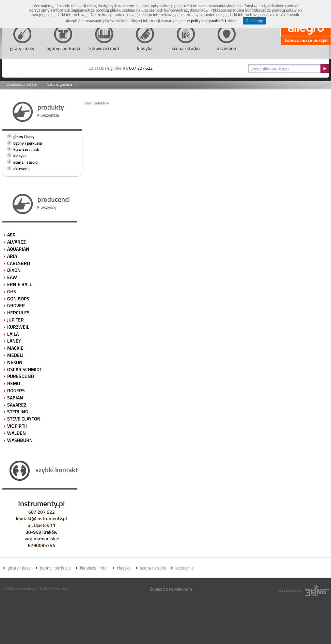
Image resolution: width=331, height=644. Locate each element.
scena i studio (25, 162)
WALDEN (17, 433)
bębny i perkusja (28, 143)
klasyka (20, 156)
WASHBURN (20, 440)
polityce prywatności (209, 21)
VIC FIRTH (17, 426)
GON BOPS (18, 299)
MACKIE (15, 348)
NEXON (15, 362)
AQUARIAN (18, 249)
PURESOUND (21, 376)
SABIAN (15, 398)
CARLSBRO (19, 263)
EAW (12, 277)
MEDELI (15, 355)
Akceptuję (255, 21)
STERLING (18, 411)
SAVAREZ (17, 405)
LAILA (13, 334)
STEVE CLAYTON (24, 419)
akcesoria (21, 169)
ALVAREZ (16, 242)
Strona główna (60, 84)
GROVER (16, 305)
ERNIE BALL (20, 284)
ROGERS (16, 390)
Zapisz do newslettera (171, 589)
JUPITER (15, 320)
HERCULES (18, 312)
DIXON (14, 270)
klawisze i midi (26, 149)
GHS (12, 291)
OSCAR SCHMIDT (25, 369)
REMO (14, 383)
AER (11, 235)
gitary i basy (24, 137)
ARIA (12, 256)
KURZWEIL (18, 327)
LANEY (14, 341)
